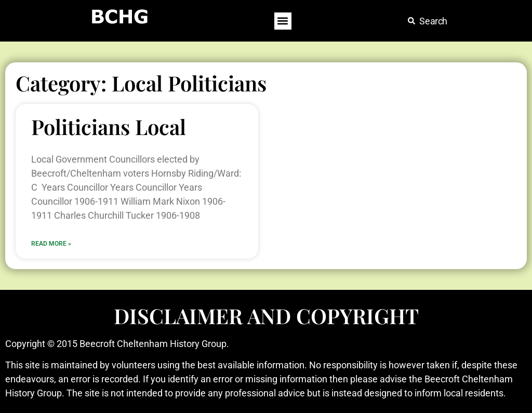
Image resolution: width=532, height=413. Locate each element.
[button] (283, 21)
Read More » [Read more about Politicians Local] (51, 244)
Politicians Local (109, 126)
